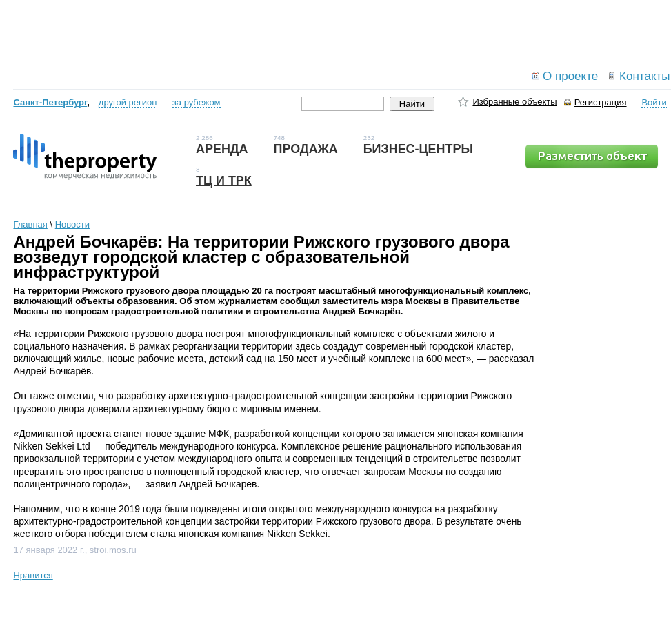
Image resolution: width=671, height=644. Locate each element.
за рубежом (197, 102)
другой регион (128, 102)
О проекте (570, 76)
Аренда (222, 149)
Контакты (644, 76)
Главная (30, 224)
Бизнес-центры (418, 149)
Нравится (33, 575)
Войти (654, 102)
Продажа (306, 149)
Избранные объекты (514, 102)
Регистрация (601, 102)
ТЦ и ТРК (224, 181)
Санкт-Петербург (50, 102)
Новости (72, 224)
